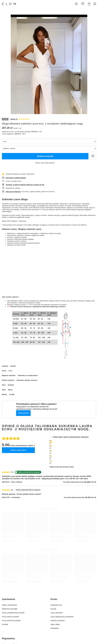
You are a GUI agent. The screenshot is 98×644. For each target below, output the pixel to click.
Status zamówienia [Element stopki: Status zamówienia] (9, 605)
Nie (93, 482)
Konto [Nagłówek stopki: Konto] (54, 599)
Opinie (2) (14, 119)
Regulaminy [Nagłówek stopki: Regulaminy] (8, 638)
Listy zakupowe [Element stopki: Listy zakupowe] (57, 613)
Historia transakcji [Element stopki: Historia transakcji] (58, 621)
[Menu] (95, 4)
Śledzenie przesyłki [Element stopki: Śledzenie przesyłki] (10, 609)
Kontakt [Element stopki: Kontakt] (5, 624)
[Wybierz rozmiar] (49, 148)
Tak (86, 482)
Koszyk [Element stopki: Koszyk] (53, 609)
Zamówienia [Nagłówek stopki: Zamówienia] (8, 599)
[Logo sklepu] (9, 4)
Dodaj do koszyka (45, 156)
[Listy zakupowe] (83, 4)
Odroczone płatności (13, 192)
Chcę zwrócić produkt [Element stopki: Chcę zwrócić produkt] (10, 617)
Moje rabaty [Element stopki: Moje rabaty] (55, 624)
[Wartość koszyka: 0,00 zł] (89, 4)
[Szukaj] (76, 4)
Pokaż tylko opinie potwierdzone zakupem (71, 437)
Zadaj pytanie (23, 413)
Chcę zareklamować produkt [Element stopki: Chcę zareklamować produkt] (13, 613)
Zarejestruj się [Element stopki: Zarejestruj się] (56, 605)
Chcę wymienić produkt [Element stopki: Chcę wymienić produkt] (11, 621)
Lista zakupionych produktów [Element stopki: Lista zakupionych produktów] (62, 617)
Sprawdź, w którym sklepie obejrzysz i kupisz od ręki (25, 185)
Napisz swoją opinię (18, 450)
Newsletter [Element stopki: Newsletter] (55, 628)
